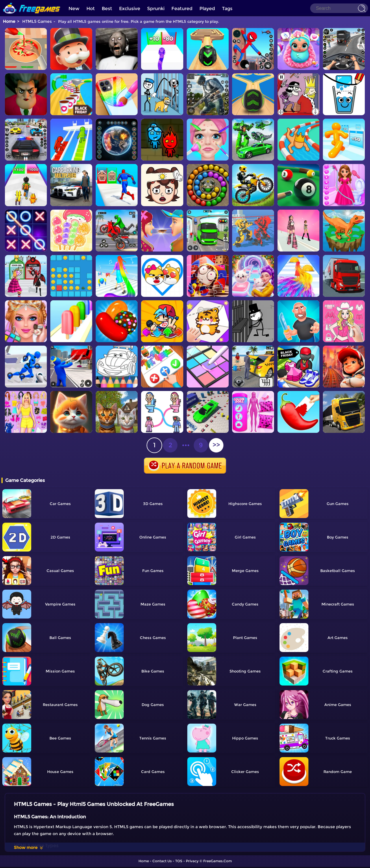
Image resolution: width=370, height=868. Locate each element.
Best (107, 9)
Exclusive (130, 9)
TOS (179, 861)
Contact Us (162, 861)
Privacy (192, 861)
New (74, 9)
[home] (32, 2)
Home (9, 21)
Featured (182, 9)
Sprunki (156, 9)
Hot (91, 9)
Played (207, 9)
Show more (29, 847)
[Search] (339, 8)
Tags (227, 9)
